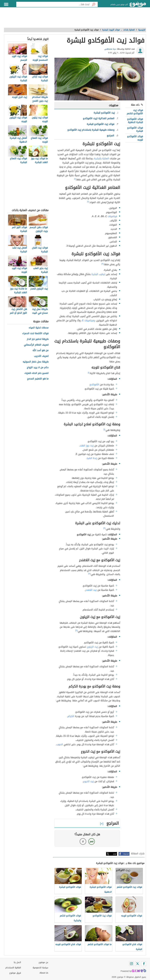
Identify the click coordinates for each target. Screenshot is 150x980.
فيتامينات (112, 216)
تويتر (115, 854)
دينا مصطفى (110, 49)
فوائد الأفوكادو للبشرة (135, 129)
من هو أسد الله (41, 350)
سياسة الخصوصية (40, 968)
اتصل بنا (17, 962)
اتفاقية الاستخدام (13, 968)
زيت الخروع (88, 781)
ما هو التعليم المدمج (38, 379)
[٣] (103, 264)
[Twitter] (138, 964)
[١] (75, 179)
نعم (92, 841)
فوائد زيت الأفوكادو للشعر (135, 112)
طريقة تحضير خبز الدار (38, 339)
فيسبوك (126, 854)
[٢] (88, 202)
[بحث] (94, 4)
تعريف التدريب (41, 356)
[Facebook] (144, 964)
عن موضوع (43, 962)
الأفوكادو (94, 385)
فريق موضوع (15, 973)
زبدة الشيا (92, 458)
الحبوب (60, 744)
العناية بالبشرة (102, 158)
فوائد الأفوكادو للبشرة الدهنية (135, 121)
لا (83, 841)
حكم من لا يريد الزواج (38, 368)
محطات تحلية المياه (39, 328)
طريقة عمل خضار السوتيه (36, 362)
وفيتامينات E (88, 321)
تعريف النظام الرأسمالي (36, 345)
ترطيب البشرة (98, 274)
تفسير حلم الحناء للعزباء (36, 373)
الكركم (71, 716)
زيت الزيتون (92, 647)
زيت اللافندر (91, 590)
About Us (44, 973)
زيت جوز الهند (87, 446)
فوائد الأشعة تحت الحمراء (35, 334)
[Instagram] (131, 964)
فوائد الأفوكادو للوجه (135, 138)
